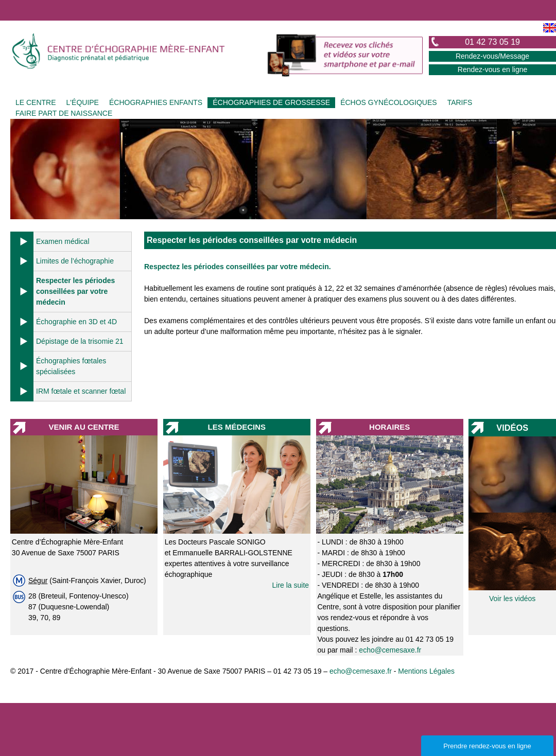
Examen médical (63, 241)
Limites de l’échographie (75, 261)
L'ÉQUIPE (83, 102)
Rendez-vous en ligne (492, 69)
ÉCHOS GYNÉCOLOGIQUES (388, 102)
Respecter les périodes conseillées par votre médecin (75, 291)
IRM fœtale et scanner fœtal (81, 391)
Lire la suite (291, 585)
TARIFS (460, 102)
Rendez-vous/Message (492, 56)
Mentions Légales (426, 671)
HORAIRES (389, 427)
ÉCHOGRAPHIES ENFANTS (156, 102)
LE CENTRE (36, 102)
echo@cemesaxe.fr (390, 650)
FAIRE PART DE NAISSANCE (64, 113)
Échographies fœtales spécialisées (71, 366)
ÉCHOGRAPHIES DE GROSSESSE (271, 102)
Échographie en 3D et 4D (76, 322)
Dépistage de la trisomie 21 (80, 341)
